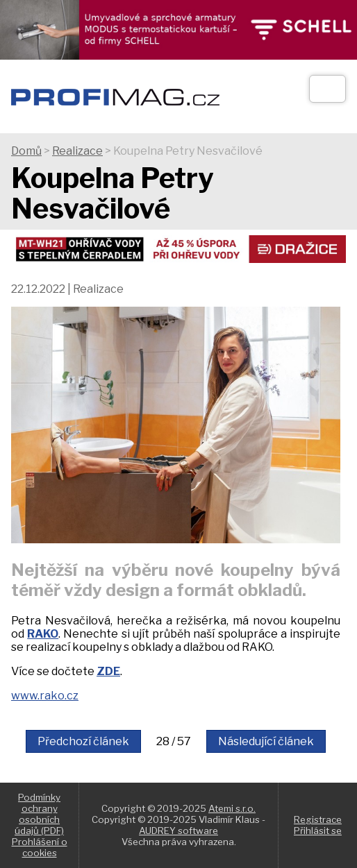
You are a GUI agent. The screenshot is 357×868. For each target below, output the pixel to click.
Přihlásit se (318, 831)
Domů (26, 151)
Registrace (318, 819)
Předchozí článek (83, 741)
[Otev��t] (327, 89)
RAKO (43, 634)
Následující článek (266, 741)
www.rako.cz (45, 696)
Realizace (77, 151)
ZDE (108, 671)
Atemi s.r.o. (232, 808)
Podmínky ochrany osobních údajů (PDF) (39, 814)
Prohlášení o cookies (40, 847)
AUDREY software (178, 831)
